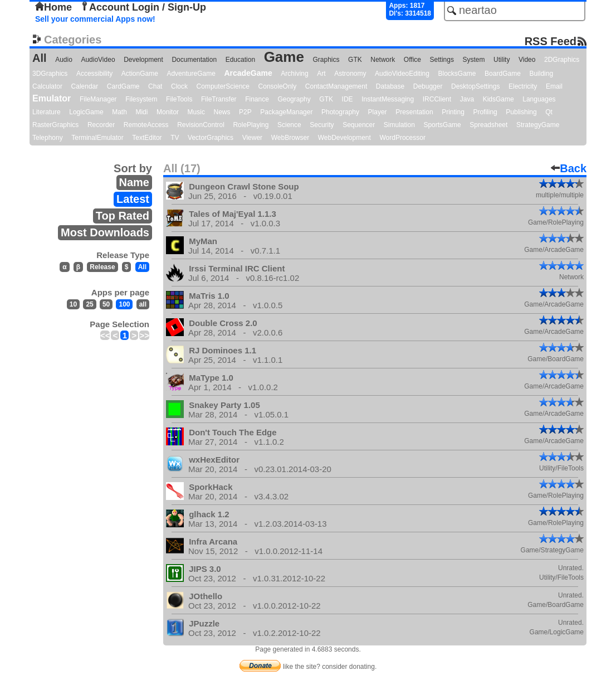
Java (467, 99)
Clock (179, 86)
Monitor (168, 112)
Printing (453, 112)
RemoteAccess (146, 125)
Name (134, 182)
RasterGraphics (55, 125)
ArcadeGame (248, 73)
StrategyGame (538, 125)
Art (321, 74)
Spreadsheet (488, 125)
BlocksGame (457, 74)
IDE (348, 99)
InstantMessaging (388, 99)
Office (412, 60)
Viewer (252, 138)
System (473, 60)
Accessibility (94, 74)
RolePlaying (251, 125)
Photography (340, 112)
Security (322, 125)
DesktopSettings (475, 86)
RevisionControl (201, 125)
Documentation (194, 60)
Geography (294, 99)
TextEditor (147, 138)
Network (383, 60)
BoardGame (503, 74)
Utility (502, 60)
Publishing (521, 112)
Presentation (414, 112)
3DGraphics (50, 74)
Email (554, 86)
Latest (133, 199)
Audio (64, 60)
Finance (257, 99)
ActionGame (140, 74)
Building (541, 74)
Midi (141, 112)
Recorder (101, 125)
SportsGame (442, 125)
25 (89, 304)
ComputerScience (223, 86)
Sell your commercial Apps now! (95, 19)
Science (289, 125)
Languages (539, 99)
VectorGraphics (211, 138)
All (40, 58)
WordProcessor (402, 138)
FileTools (179, 99)
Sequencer (359, 125)
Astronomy (350, 74)
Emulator (52, 98)
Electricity (523, 86)
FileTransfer (219, 99)
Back (569, 168)
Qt (549, 112)
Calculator (47, 86)
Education (240, 60)
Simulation (399, 125)
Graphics (326, 60)
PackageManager (286, 112)
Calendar (85, 86)
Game (284, 57)
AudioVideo (98, 60)
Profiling (485, 112)
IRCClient (437, 99)
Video (527, 60)
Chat (155, 86)
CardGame (123, 86)
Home (53, 7)
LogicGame (86, 112)
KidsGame (498, 99)
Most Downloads (105, 232)
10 (73, 304)
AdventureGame (191, 74)
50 (106, 304)
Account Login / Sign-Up (143, 7)
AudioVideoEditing (402, 74)
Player (378, 112)
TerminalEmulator (97, 138)
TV (175, 138)
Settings (442, 60)
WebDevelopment (344, 138)
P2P (245, 112)
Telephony (48, 138)
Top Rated (123, 216)
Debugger (428, 86)
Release (102, 267)
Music (196, 112)
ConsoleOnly (278, 86)
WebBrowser (290, 138)
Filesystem (141, 99)
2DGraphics (562, 60)
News (222, 112)
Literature (47, 112)
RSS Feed (551, 41)
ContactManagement (336, 86)
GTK (355, 60)
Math (119, 112)
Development (143, 60)
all (143, 304)
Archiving (294, 74)
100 (124, 304)
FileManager (98, 99)
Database (390, 86)
